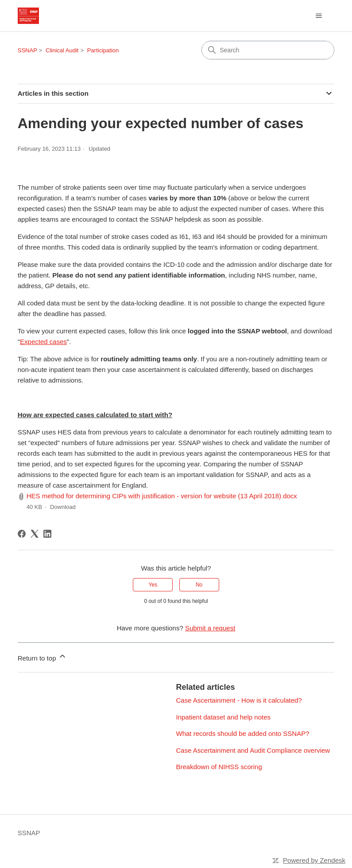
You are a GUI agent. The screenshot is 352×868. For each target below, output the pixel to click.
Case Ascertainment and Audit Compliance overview (253, 750)
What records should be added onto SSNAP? (243, 733)
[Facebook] (22, 534)
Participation (103, 50)
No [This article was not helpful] (199, 585)
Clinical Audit (62, 50)
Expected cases (43, 342)
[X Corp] (35, 534)
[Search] (268, 50)
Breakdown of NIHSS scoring (219, 767)
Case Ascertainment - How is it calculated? (239, 700)
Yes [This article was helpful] (153, 585)
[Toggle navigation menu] (319, 16)
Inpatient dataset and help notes (224, 717)
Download (63, 507)
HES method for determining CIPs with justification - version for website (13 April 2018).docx (162, 496)
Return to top (42, 657)
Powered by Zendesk (314, 860)
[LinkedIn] (47, 534)
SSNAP (27, 50)
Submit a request (210, 628)
